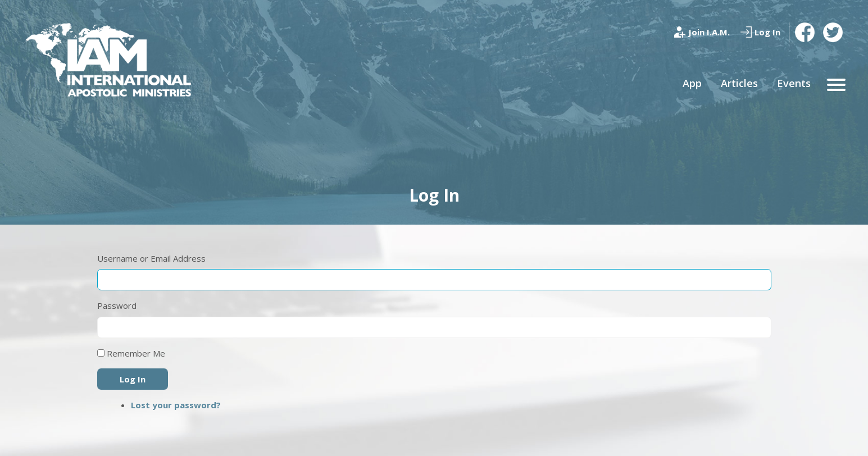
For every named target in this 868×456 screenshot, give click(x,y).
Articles (739, 83)
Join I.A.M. (709, 32)
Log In (767, 32)
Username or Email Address (151, 258)
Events (794, 83)
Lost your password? (176, 405)
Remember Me (136, 353)
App (692, 83)
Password (117, 305)
